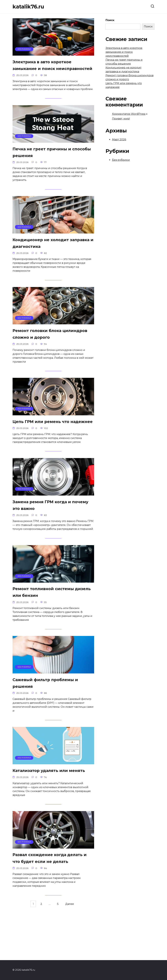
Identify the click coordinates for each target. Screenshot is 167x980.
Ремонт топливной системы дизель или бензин (52, 622)
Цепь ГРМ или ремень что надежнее (49, 445)
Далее (71, 953)
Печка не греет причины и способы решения (50, 161)
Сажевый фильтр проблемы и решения (52, 714)
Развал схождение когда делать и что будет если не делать (51, 903)
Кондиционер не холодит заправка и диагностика (49, 253)
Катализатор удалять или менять (49, 807)
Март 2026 (119, 139)
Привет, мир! (121, 119)
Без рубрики (121, 160)
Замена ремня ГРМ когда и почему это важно (51, 534)
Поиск (110, 20)
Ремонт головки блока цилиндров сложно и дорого (44, 349)
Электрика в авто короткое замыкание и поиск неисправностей (51, 69)
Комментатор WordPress (129, 114)
